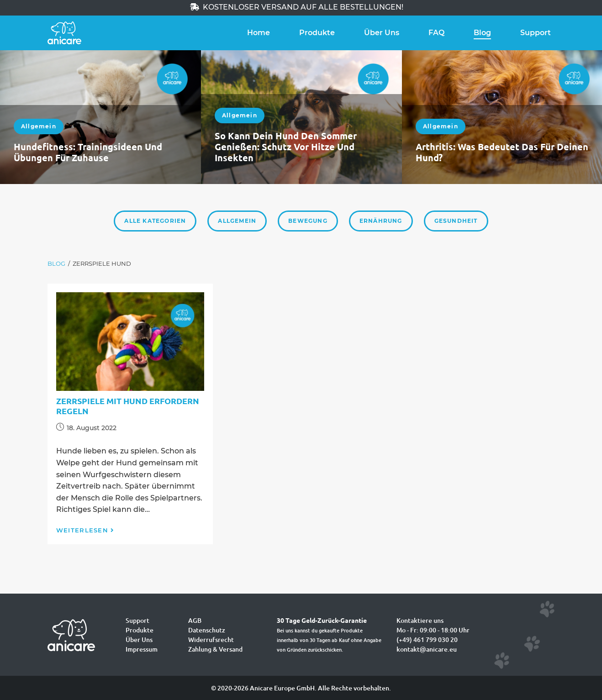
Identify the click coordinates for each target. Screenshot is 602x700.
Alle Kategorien (155, 221)
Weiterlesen (85, 530)
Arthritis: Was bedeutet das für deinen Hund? (502, 152)
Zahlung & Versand (215, 649)
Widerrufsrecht (211, 639)
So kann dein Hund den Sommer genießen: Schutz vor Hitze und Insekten (286, 147)
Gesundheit (456, 221)
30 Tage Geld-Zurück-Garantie (322, 620)
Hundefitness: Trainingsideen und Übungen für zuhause (88, 152)
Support (536, 33)
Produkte (317, 33)
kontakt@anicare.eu (427, 649)
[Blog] (56, 264)
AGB (195, 620)
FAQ (436, 33)
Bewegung (308, 221)
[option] (100, 117)
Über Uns (382, 33)
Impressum (142, 649)
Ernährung (381, 221)
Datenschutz (207, 630)
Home (259, 33)
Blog (482, 33)
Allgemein (39, 126)
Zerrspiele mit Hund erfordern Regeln (128, 406)
